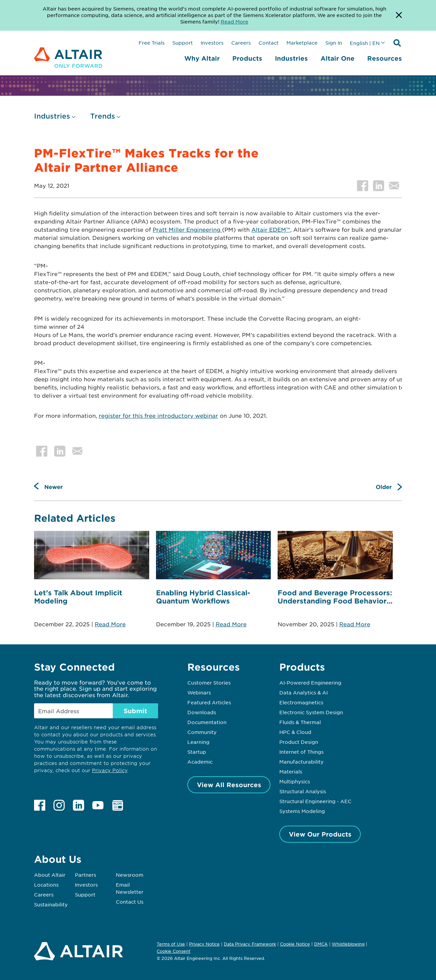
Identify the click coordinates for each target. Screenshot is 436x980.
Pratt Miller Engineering (187, 229)
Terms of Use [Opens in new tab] (171, 944)
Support (183, 43)
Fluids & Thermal (300, 722)
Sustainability (51, 904)
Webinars (199, 692)
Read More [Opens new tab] (235, 21)
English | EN (365, 43)
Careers (241, 43)
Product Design (299, 742)
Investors (212, 43)
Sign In (334, 43)
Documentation (207, 722)
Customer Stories (209, 683)
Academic (200, 762)
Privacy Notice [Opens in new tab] (204, 944)
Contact (269, 43)
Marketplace (302, 43)
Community (202, 732)
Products (247, 58)
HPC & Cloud (295, 732)
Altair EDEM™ (271, 229)
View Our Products (320, 834)
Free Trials (152, 43)
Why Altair (202, 58)
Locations (46, 885)
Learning (198, 742)
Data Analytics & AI (303, 692)
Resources (385, 58)
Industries (291, 58)
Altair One (338, 58)
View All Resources (229, 785)
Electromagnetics (301, 702)
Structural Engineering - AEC (315, 801)
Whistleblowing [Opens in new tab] (348, 944)
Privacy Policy (110, 770)
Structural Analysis (303, 791)
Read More (110, 624)
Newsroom (130, 875)
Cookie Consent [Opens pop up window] (174, 951)
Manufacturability (301, 762)
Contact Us (130, 902)
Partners (85, 875)
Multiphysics (295, 781)
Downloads (202, 712)
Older (384, 487)
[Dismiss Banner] (399, 15)
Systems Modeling (302, 811)
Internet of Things (301, 752)
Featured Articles (209, 702)
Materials (291, 771)
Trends (103, 116)
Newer (53, 487)
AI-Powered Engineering (310, 683)
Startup (197, 752)
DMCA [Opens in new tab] (321, 944)
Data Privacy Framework (250, 944)
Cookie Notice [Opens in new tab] (295, 944)
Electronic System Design (311, 712)
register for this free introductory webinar (158, 415)
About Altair (50, 875)
